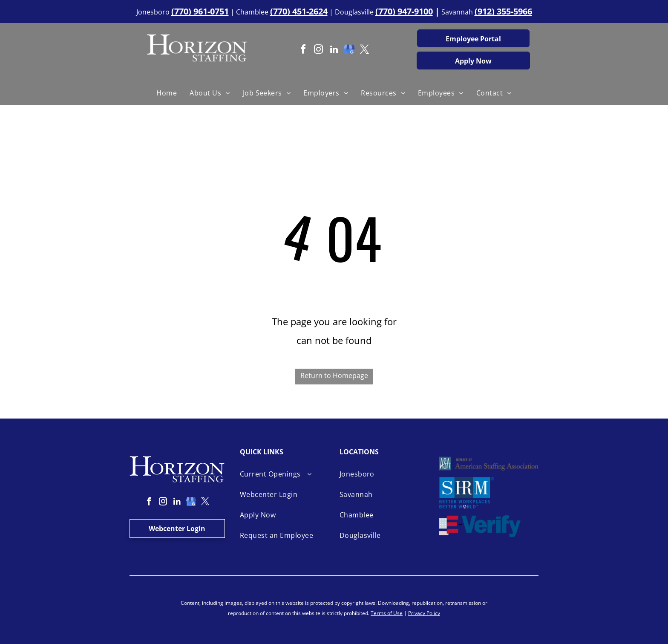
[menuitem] (167, 93)
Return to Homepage (334, 375)
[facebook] (303, 51)
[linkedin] (334, 51)
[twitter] (365, 51)
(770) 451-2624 (299, 11)
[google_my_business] (349, 51)
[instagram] (319, 51)
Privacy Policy (424, 613)
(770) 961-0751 (200, 11)
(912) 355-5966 (503, 11)
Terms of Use (387, 613)
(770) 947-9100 (404, 11)
